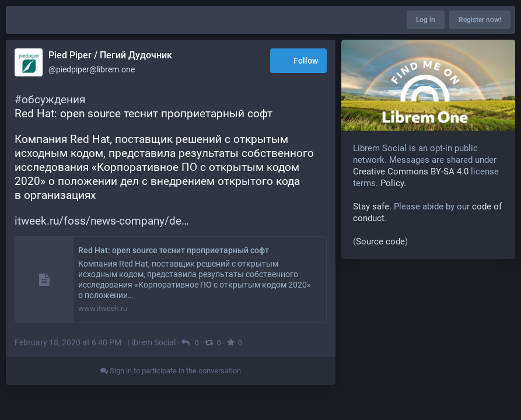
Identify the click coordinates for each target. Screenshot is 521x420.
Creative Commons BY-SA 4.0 (411, 171)
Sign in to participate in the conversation (171, 371)
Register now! (480, 20)
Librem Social (151, 342)
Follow (298, 62)
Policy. (393, 183)
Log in (426, 20)
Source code (380, 242)
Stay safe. (372, 206)
